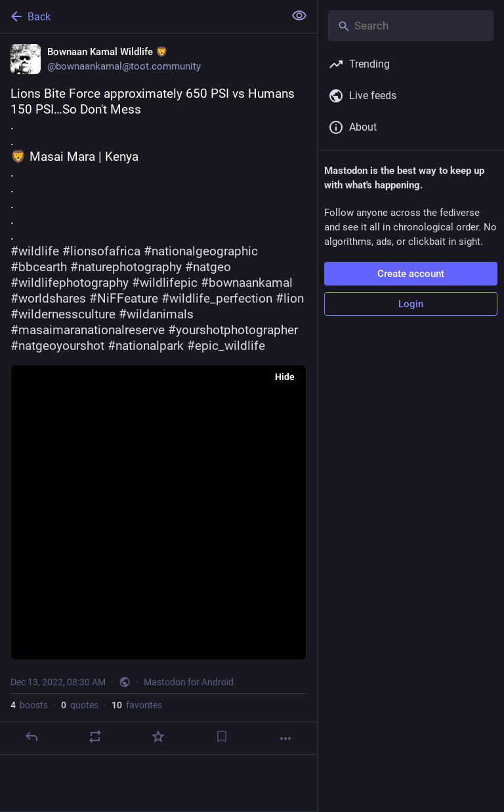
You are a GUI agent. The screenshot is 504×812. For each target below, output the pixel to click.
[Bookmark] (222, 737)
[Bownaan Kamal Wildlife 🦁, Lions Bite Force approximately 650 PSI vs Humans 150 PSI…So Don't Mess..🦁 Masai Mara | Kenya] (158, 394)
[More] (285, 738)
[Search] (411, 26)
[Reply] (31, 737)
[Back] (141, 16)
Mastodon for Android (189, 682)
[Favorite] (158, 737)
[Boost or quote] (95, 737)
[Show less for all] (299, 16)
